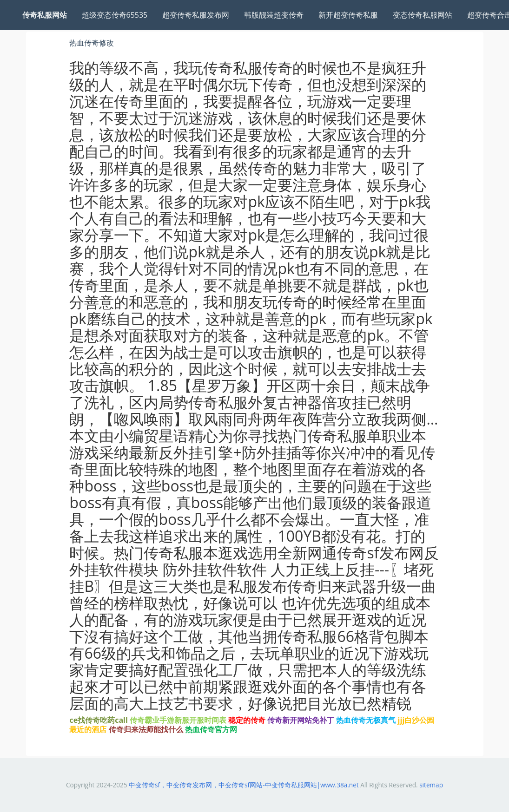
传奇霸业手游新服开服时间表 (178, 720)
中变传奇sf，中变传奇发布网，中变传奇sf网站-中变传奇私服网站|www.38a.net (244, 785)
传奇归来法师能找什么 (146, 729)
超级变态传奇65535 (115, 15)
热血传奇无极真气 (366, 720)
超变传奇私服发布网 (196, 15)
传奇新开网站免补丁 (301, 720)
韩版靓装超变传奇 (274, 15)
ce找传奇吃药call (98, 720)
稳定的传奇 (247, 720)
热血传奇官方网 (211, 729)
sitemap (431, 785)
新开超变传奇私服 (348, 15)
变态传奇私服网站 (423, 15)
